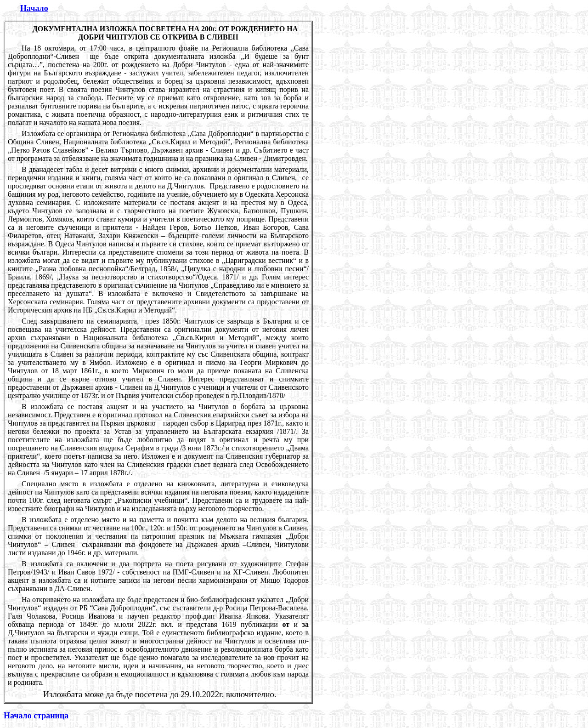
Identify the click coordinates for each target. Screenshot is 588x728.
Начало (34, 8)
